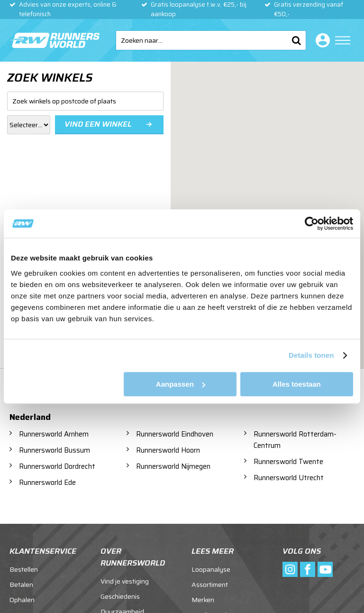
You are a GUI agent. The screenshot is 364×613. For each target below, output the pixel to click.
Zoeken (296, 40)
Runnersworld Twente (288, 462)
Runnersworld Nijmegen (173, 466)
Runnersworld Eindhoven (175, 434)
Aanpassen (181, 384)
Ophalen (22, 600)
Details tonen (311, 355)
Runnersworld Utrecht (289, 478)
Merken (203, 600)
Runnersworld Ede (47, 483)
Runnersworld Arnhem (54, 434)
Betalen (21, 585)
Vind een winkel (98, 124)
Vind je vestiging (125, 581)
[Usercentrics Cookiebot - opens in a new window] (312, 223)
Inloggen (321, 40)
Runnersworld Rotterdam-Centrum (295, 440)
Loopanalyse (211, 569)
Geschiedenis (120, 596)
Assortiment (210, 585)
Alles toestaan (297, 384)
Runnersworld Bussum (55, 450)
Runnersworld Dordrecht (57, 466)
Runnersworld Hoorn (168, 450)
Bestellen (24, 569)
